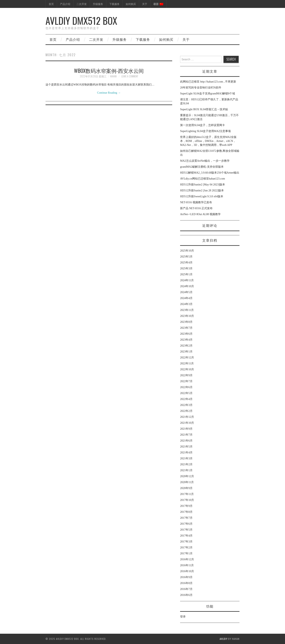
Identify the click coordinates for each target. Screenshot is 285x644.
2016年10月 (187, 571)
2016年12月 (187, 559)
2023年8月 (186, 322)
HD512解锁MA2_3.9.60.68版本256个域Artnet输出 (210, 173)
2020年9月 (186, 488)
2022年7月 (186, 381)
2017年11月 (187, 494)
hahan (113, 76)
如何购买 (131, 4)
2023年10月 (187, 316)
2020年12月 (187, 476)
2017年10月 (187, 500)
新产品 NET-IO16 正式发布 (196, 208)
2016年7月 (186, 589)
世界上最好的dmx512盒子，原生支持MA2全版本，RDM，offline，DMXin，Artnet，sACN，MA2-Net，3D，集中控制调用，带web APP (208, 141)
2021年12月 (187, 417)
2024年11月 (187, 280)
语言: (158, 4)
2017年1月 (186, 553)
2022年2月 (186, 411)
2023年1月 (186, 352)
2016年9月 (186, 577)
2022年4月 (186, 399)
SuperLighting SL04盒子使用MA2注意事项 (205, 131)
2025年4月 (186, 263)
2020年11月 (187, 482)
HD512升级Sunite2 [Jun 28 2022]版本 (202, 190)
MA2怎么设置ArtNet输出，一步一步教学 (205, 161)
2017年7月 (186, 518)
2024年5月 (186, 292)
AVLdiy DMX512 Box (81, 20)
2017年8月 (186, 512)
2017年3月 (186, 542)
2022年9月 (186, 375)
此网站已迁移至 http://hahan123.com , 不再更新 (208, 82)
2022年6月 (186, 387)
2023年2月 (186, 346)
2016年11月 (187, 565)
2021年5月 (186, 447)
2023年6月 (186, 334)
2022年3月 (186, 405)
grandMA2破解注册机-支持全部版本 (202, 167)
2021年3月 (186, 458)
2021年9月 (186, 429)
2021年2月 (186, 464)
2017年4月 (186, 536)
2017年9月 (186, 506)
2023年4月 (186, 340)
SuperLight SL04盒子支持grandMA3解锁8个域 (208, 94)
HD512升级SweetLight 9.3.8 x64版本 (202, 196)
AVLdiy (224, 639)
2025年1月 (186, 274)
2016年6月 (186, 595)
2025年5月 (186, 257)
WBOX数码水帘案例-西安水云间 (109, 70)
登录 (183, 617)
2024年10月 (187, 286)
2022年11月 (187, 363)
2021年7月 (186, 435)
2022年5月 (186, 393)
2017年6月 (186, 524)
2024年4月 (186, 298)
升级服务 (98, 4)
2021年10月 (187, 423)
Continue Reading (109, 93)
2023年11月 (187, 310)
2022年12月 (187, 358)
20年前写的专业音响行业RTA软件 (201, 88)
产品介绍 (65, 4)
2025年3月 (186, 268)
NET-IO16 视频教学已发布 (196, 202)
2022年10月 (187, 369)
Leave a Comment (130, 76)
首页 (51, 4)
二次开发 (82, 4)
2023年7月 (186, 328)
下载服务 (114, 4)
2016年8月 (186, 583)
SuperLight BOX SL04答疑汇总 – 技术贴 (204, 109)
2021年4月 (186, 453)
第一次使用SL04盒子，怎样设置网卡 (202, 125)
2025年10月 (187, 251)
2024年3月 (186, 304)
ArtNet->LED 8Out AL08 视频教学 (200, 214)
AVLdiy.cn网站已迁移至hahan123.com (203, 179)
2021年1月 (186, 470)
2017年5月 (186, 530)
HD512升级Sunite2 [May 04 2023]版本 (203, 185)
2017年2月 (186, 548)
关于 (145, 4)
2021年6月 (186, 441)
